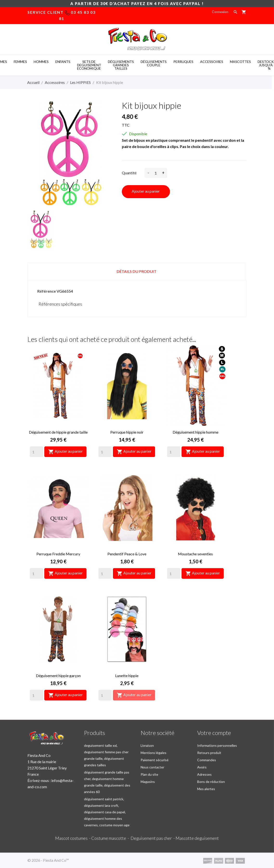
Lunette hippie (127, 676)
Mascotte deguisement (197, 838)
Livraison (147, 745)
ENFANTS (63, 62)
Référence (47, 291)
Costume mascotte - (111, 838)
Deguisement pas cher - (153, 838)
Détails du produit (137, 271)
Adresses (204, 774)
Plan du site (149, 774)
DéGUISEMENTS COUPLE (154, 63)
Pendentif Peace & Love (127, 554)
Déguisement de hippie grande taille (58, 432)
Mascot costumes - (73, 838)
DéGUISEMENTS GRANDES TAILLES (121, 65)
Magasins (148, 782)
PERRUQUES (183, 62)
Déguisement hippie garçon (58, 676)
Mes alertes (206, 789)
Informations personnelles (217, 745)
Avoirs (202, 767)
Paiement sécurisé (155, 760)
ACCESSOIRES (212, 62)
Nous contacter (152, 767)
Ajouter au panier (146, 191)
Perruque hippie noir (127, 432)
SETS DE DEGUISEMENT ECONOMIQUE (89, 65)
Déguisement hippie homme (196, 432)
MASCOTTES (240, 62)
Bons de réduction (211, 782)
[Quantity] (36, 452)
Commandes (207, 760)
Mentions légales (153, 753)
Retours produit (209, 753)
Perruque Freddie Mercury (58, 554)
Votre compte (214, 733)
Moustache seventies (195, 554)
